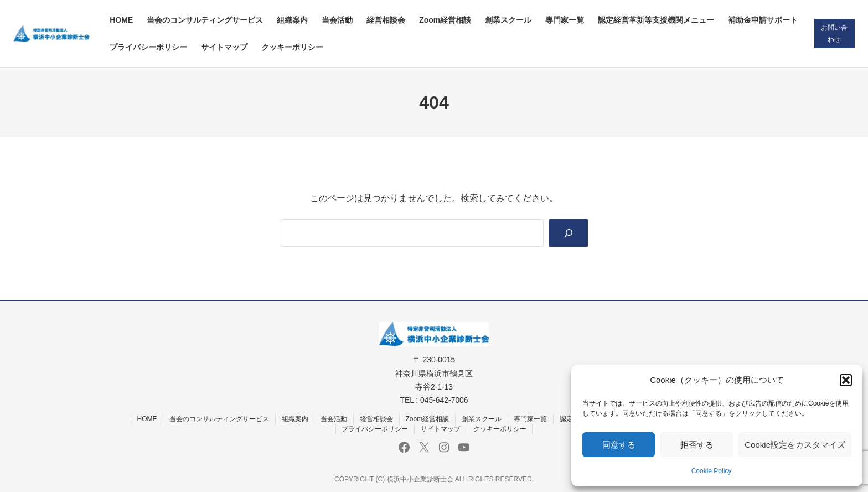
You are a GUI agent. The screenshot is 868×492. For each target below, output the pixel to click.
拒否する (697, 445)
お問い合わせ (834, 34)
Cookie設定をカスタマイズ (795, 445)
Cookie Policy (712, 471)
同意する (619, 445)
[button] (846, 380)
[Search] (568, 233)
